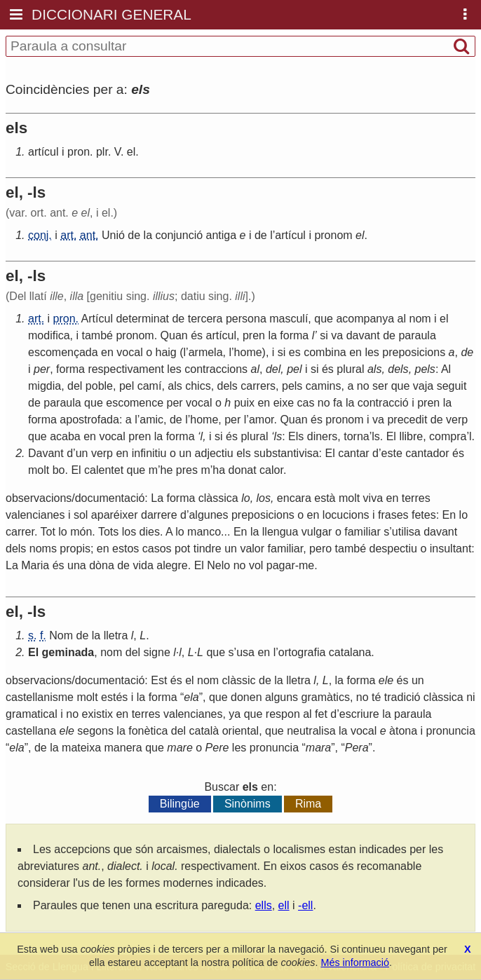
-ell (305, 905)
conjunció (179, 235)
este (392, 453)
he (167, 470)
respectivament (126, 369)
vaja (423, 386)
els (243, 453)
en (107, 352)
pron (79, 152)
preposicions (414, 352)
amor (262, 420)
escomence (135, 403)
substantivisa (286, 453)
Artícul (97, 319)
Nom (61, 635)
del (273, 369)
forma (294, 335)
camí (150, 386)
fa (338, 403)
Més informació (355, 962)
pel (294, 369)
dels (398, 369)
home (248, 352)
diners (323, 436)
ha (219, 470)
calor (271, 470)
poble (99, 386)
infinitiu (149, 453)
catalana (350, 652)
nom (420, 319)
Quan (174, 335)
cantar (353, 453)
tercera (205, 319)
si (324, 335)
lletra (116, 635)
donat (243, 470)
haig (166, 352)
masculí (289, 319)
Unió (113, 235)
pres (187, 470)
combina (325, 352)
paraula (417, 335)
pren (254, 335)
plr (102, 152)
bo (59, 470)
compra (448, 436)
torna (356, 436)
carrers (258, 386)
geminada (68, 652)
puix (244, 403)
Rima (308, 804)
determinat (142, 319)
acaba (65, 436)
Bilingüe (180, 804)
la (148, 235)
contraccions (216, 369)
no (363, 386)
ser (380, 386)
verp (457, 420)
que (324, 319)
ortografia (302, 652)
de (134, 235)
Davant (46, 453)
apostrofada (89, 420)
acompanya (365, 319)
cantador (427, 453)
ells (264, 905)
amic (151, 420)
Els (296, 436)
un (82, 453)
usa (245, 652)
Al (446, 369)
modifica (49, 335)
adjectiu (214, 453)
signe (157, 652)
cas (306, 403)
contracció (383, 403)
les (372, 352)
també (97, 335)
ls (278, 436)
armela (206, 352)
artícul (43, 152)
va (337, 335)
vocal (129, 352)
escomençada (63, 352)
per (42, 369)
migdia (45, 386)
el (131, 152)
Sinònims (248, 804)
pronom (333, 235)
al (402, 319)
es (295, 352)
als (374, 369)
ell (284, 905)
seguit (452, 386)
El (391, 436)
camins (324, 386)
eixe (284, 403)
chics (198, 386)
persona (246, 319)
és (197, 335)
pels (425, 369)
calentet (104, 470)
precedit (407, 420)
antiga (222, 235)
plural (350, 369)
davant (363, 335)
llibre (411, 436)
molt (39, 470)
